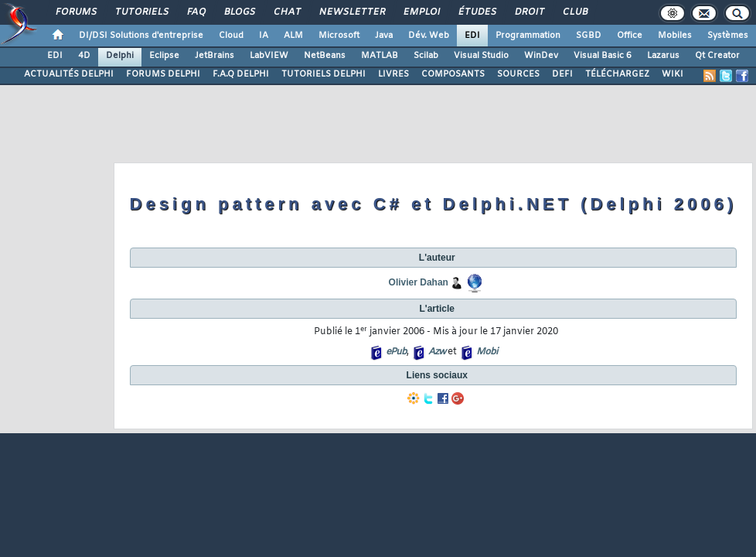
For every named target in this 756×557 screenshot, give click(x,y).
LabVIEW (269, 56)
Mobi (487, 352)
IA (264, 36)
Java (384, 36)
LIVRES (393, 74)
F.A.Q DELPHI (241, 74)
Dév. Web (429, 36)
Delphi (120, 56)
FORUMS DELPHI (163, 74)
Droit (529, 12)
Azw (437, 352)
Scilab (426, 56)
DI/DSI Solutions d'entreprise (141, 36)
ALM (293, 36)
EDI (472, 36)
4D (84, 56)
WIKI (673, 74)
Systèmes (728, 36)
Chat (286, 12)
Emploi (421, 12)
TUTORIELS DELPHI (324, 74)
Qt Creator (717, 56)
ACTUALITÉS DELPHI (69, 74)
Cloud (231, 36)
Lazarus (663, 56)
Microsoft (339, 36)
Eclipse (164, 56)
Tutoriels (141, 12)
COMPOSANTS (453, 74)
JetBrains (215, 56)
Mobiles (675, 36)
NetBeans (325, 56)
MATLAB (380, 56)
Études (477, 12)
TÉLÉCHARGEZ (617, 74)
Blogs (239, 12)
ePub (396, 352)
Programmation (528, 36)
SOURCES (518, 74)
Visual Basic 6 (603, 56)
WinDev (541, 56)
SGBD (589, 36)
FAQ (196, 12)
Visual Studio (481, 56)
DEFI (562, 74)
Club (574, 12)
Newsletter (351, 12)
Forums (75, 12)
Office (630, 36)
